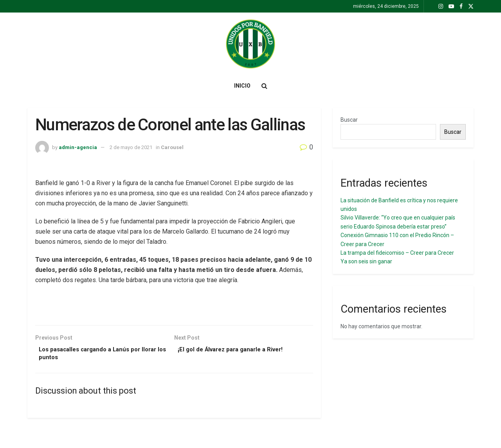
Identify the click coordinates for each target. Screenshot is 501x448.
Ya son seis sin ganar (366, 261)
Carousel (172, 147)
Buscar (349, 120)
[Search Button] (264, 86)
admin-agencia (78, 147)
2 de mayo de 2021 (131, 147)
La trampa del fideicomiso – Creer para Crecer (397, 253)
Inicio (242, 86)
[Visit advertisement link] (174, 309)
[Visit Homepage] (250, 44)
